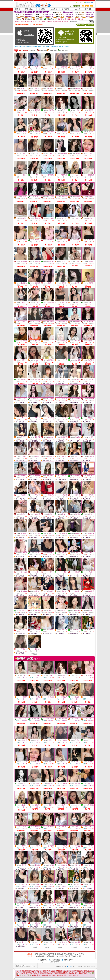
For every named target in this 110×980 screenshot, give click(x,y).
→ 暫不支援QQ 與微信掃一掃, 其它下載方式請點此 (56, 46)
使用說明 (65, 9)
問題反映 (89, 9)
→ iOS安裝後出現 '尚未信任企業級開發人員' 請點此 (28, 46)
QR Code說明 (90, 25)
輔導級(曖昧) (39, 19)
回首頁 (18, 9)
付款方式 (77, 9)
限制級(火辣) (29, 19)
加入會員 (54, 9)
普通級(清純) (50, 19)
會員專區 (42, 9)
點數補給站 (29, 9)
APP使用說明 (81, 25)
